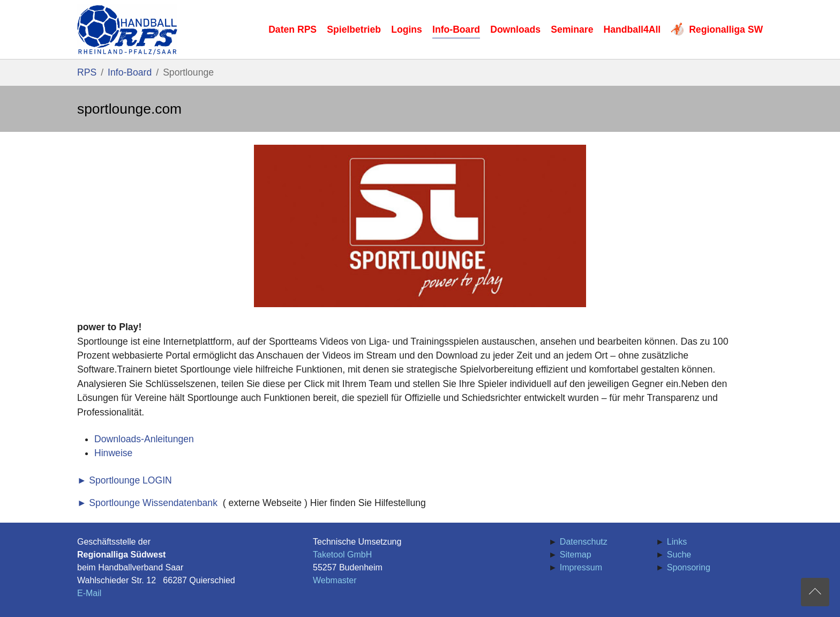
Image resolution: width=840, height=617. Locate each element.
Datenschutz (584, 542)
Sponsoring (689, 567)
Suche (679, 555)
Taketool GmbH (342, 555)
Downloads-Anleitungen (144, 439)
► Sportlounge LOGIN (125, 480)
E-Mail (89, 593)
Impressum (581, 567)
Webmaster (335, 580)
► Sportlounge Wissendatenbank (147, 503)
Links (677, 542)
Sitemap (576, 555)
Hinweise (113, 453)
